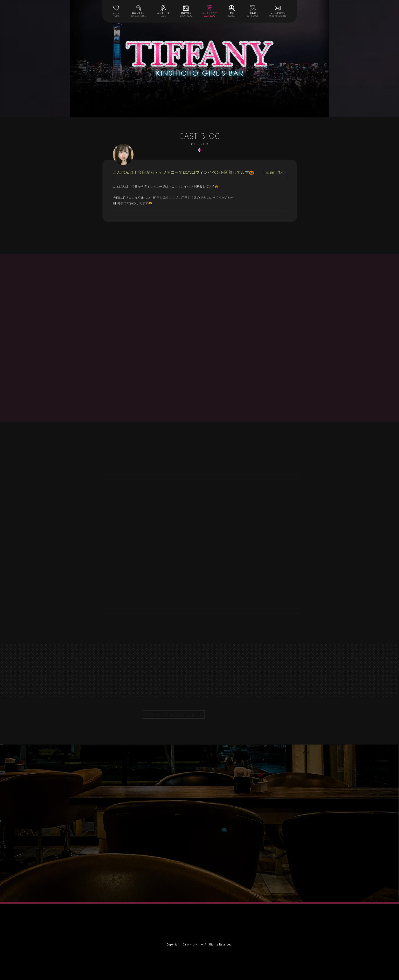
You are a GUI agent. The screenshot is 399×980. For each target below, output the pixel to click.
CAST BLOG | (171, 714)
